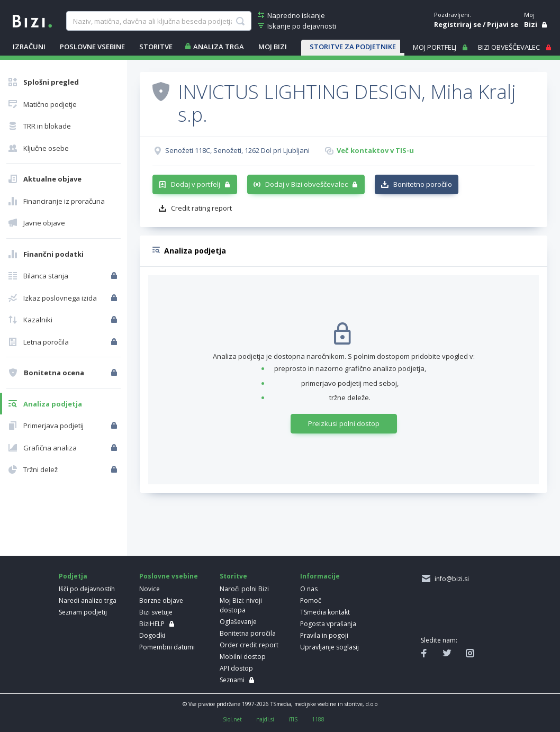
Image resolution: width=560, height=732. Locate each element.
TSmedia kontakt (325, 612)
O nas (309, 589)
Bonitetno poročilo (423, 184)
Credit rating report (201, 208)
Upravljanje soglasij (329, 647)
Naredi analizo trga (88, 600)
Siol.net (232, 719)
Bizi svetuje (156, 612)
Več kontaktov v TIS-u (375, 150)
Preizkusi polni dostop (344, 423)
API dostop (236, 668)
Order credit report (249, 645)
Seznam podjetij (83, 612)
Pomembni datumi (167, 647)
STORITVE (156, 47)
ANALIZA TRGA (219, 47)
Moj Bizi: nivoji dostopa (241, 605)
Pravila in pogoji (324, 635)
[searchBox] (159, 21)
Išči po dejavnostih (87, 589)
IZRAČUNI (29, 47)
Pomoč (311, 600)
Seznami (232, 680)
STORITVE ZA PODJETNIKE (353, 47)
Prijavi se (503, 24)
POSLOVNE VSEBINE (92, 47)
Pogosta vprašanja (328, 624)
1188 (318, 719)
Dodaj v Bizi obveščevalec (306, 184)
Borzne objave (161, 600)
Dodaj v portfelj (196, 184)
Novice (150, 589)
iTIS (293, 719)
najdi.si (265, 719)
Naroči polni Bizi (244, 589)
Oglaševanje (238, 622)
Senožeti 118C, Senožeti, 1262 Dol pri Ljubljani (237, 150)
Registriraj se (458, 24)
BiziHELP (152, 624)
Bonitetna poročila (248, 633)
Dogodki (152, 635)
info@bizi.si (450, 579)
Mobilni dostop (243, 657)
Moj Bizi (273, 47)
